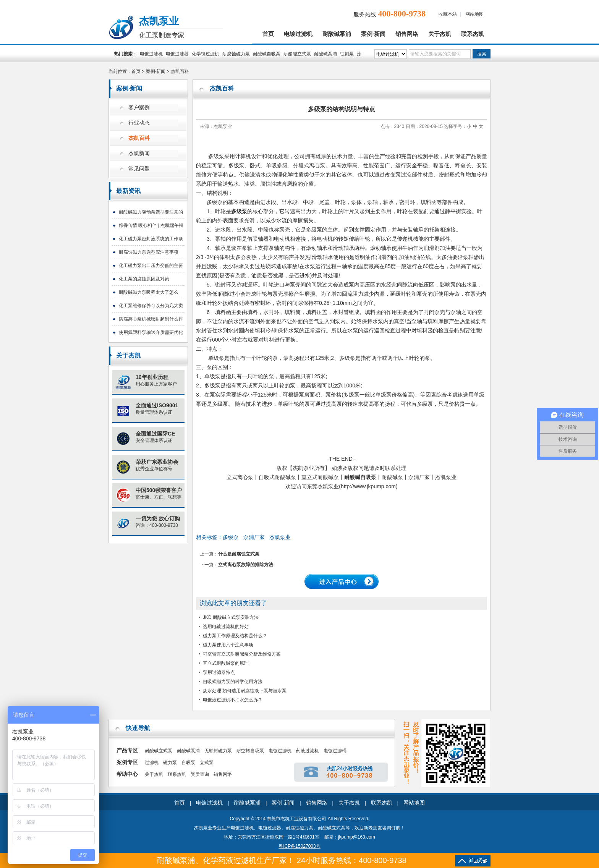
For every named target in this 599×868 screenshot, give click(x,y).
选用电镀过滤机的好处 (226, 627)
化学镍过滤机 (206, 54)
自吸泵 (188, 763)
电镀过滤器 (177, 54)
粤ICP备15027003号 (299, 846)
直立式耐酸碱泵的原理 (226, 663)
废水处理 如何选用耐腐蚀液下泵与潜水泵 (245, 691)
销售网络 (407, 34)
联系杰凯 (473, 34)
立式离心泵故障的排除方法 (246, 565)
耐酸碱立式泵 (297, 54)
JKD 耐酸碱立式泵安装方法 (231, 617)
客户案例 (139, 108)
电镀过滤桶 (335, 751)
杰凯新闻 (139, 153)
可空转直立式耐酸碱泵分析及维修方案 (242, 654)
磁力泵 (170, 763)
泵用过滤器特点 (219, 672)
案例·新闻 (373, 34)
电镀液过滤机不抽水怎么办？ (233, 700)
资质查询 (200, 774)
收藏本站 (448, 14)
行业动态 (139, 123)
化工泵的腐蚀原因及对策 (144, 279)
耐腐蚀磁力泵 (236, 54)
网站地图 (474, 14)
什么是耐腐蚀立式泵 (239, 554)
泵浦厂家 (254, 537)
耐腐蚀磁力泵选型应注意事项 (149, 252)
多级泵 (231, 537)
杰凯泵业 (280, 537)
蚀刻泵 (347, 54)
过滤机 (152, 763)
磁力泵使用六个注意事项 (228, 645)
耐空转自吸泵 (250, 751)
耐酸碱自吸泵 (267, 54)
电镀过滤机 (298, 34)
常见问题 (139, 169)
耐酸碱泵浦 (337, 34)
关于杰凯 (440, 34)
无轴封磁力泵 (218, 751)
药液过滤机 (308, 751)
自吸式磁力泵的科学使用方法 (233, 682)
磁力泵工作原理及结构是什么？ (235, 636)
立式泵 (207, 763)
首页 (268, 34)
